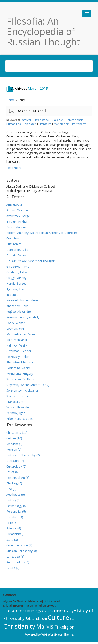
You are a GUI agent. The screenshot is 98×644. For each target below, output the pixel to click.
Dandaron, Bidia (17, 250)
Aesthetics (13, 495)
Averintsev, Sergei (18, 216)
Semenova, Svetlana (20, 379)
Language (30, 124)
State (10, 540)
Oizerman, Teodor (19, 351)
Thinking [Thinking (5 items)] (69, 611)
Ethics (10, 472)
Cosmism (13, 238)
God (9, 489)
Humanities (14, 124)
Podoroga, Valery (18, 368)
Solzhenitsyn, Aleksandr (22, 390)
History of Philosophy (21, 455)
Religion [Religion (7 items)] (67, 627)
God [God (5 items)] (72, 619)
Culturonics (14, 244)
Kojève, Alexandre (19, 312)
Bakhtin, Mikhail (31, 111)
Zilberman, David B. (20, 419)
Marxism (12, 444)
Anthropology (16, 562)
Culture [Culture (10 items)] (58, 618)
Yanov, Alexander (18, 407)
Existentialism (16, 478)
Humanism (14, 534)
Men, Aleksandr (17, 340)
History (11, 500)
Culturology (14, 466)
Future (11, 568)
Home (10, 100)
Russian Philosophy (19, 551)
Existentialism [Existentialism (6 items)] (36, 619)
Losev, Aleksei (16, 323)
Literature (45, 124)
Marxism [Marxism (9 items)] (47, 626)
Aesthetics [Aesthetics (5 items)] (48, 611)
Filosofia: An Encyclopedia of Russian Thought (43, 31)
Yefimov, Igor (15, 413)
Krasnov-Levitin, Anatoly (23, 317)
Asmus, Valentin (17, 210)
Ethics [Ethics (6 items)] (59, 611)
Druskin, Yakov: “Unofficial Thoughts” (31, 261)
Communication (17, 545)
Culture (11, 438)
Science (11, 528)
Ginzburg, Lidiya (17, 272)
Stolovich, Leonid (18, 396)
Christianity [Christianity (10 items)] (19, 626)
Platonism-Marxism (20, 362)
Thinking (12, 483)
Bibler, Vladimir (16, 227)
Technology (14, 506)
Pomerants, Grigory (20, 374)
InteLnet (12, 295)
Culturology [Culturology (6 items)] (32, 611)
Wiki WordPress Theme (57, 635)
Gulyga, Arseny (16, 278)
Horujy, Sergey (16, 283)
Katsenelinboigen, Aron (22, 300)
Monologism (62, 124)
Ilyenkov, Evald (16, 289)
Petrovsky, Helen (18, 357)
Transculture (15, 402)
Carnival (26, 120)
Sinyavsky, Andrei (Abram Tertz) (28, 385)
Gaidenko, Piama (18, 267)
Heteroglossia (75, 120)
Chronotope (41, 120)
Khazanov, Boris (17, 306)
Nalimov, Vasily (17, 345)
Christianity (14, 433)
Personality (14, 511)
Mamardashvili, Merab (21, 334)
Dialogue (57, 120)
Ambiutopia (14, 205)
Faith (10, 523)
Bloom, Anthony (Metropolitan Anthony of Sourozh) (42, 233)
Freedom (12, 517)
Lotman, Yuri (15, 328)
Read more (14, 168)
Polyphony (79, 124)
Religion (12, 449)
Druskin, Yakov (16, 255)
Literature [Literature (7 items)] (13, 611)
